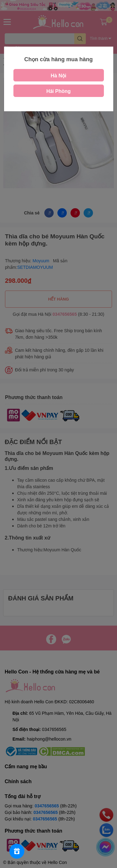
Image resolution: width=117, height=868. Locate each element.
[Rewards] (17, 851)
